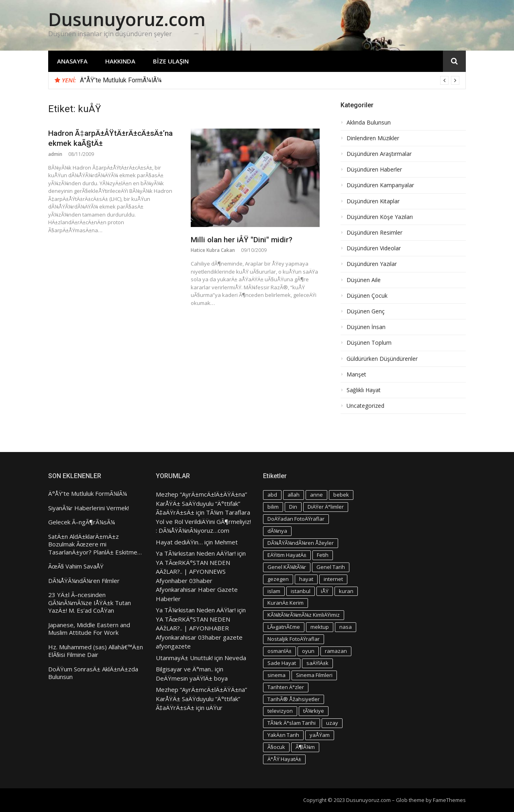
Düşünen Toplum (369, 343)
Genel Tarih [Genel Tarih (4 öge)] (331, 567)
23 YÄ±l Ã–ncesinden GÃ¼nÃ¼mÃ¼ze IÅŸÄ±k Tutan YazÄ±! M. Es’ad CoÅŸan (90, 603)
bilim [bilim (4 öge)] (273, 507)
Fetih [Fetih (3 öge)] (323, 555)
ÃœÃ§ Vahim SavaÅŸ (76, 566)
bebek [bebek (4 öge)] (341, 495)
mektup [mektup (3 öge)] (320, 627)
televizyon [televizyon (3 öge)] (280, 711)
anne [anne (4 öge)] (316, 495)
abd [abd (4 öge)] (272, 495)
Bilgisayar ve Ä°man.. (185, 669)
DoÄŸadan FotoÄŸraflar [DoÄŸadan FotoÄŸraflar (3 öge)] (296, 519)
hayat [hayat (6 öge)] (306, 579)
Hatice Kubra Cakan (213, 250)
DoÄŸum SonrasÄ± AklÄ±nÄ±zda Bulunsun (93, 673)
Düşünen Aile (364, 280)
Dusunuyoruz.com (127, 19)
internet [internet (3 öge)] (333, 579)
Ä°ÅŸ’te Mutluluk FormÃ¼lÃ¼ (121, 80)
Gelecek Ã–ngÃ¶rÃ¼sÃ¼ (82, 522)
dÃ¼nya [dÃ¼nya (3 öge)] (277, 531)
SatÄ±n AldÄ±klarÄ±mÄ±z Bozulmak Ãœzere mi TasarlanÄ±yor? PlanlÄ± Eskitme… (95, 544)
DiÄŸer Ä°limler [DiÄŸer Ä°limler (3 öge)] (326, 507)
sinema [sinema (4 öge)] (276, 675)
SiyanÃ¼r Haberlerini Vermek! (89, 508)
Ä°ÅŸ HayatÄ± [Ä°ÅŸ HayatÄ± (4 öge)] (284, 759)
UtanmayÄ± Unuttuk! (184, 658)
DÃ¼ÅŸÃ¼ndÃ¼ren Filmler (84, 581)
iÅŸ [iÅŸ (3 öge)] (325, 591)
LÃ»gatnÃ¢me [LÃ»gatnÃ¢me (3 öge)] (284, 627)
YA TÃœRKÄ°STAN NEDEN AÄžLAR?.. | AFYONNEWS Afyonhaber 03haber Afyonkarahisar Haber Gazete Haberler (197, 581)
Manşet (356, 374)
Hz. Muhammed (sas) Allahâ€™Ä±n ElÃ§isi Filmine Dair (96, 651)
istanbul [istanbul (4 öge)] (301, 591)
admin (55, 154)
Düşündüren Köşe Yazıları (380, 217)
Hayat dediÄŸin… (179, 542)
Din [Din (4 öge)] (293, 507)
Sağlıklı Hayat (364, 390)
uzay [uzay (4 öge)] (332, 723)
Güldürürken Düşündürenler (382, 359)
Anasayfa (72, 61)
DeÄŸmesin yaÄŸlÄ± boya (192, 678)
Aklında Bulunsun (369, 123)
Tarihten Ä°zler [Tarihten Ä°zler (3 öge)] (286, 687)
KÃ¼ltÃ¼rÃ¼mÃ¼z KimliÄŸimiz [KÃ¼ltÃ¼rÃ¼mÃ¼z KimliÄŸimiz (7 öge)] (304, 615)
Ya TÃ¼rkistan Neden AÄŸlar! (196, 553)
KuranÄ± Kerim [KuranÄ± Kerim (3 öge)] (286, 603)
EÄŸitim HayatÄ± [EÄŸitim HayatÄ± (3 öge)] (287, 555)
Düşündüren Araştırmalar (379, 154)
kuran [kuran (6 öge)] (346, 591)
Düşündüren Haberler (374, 170)
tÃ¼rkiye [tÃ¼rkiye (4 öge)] (314, 711)
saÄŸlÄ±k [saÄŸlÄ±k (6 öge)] (317, 663)
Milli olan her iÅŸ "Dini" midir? (242, 240)
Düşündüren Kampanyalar (380, 185)
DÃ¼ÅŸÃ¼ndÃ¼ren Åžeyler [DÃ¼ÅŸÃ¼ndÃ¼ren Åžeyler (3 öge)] (301, 543)
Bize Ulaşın (171, 61)
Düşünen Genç (366, 311)
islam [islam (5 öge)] (274, 591)
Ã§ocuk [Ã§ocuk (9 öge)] (276, 747)
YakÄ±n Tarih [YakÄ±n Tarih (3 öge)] (283, 735)
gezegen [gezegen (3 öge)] (278, 579)
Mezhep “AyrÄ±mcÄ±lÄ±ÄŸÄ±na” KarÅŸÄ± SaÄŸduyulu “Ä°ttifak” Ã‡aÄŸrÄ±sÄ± (201, 503)
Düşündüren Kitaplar (373, 201)
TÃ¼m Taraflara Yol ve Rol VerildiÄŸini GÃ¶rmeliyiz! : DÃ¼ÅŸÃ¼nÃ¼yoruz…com (203, 521)
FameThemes (449, 800)
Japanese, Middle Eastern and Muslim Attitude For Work (89, 629)
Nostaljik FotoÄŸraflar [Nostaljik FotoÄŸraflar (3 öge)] (294, 639)
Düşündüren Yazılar (372, 264)
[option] (270, 80)
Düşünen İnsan (366, 327)
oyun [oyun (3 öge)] (308, 651)
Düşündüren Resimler (374, 233)
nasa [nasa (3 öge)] (346, 627)
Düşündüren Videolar (374, 248)
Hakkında (120, 61)
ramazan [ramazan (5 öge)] (336, 651)
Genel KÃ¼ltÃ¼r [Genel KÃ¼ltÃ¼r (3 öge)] (287, 567)
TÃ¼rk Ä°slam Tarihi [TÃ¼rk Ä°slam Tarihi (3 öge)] (292, 723)
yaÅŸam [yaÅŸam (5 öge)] (320, 735)
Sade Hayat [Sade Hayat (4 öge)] (282, 663)
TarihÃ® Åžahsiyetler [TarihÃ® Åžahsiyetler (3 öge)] (294, 699)
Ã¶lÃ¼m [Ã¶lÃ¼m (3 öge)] (305, 747)
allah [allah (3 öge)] (294, 495)
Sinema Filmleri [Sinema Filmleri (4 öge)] (314, 675)
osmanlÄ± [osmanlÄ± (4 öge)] (279, 651)
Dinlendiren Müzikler (373, 138)
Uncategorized (365, 406)
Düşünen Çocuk (367, 296)
